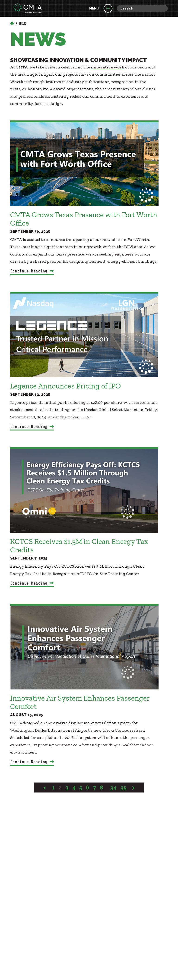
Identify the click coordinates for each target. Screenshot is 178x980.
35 (123, 788)
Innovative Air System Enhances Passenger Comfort (80, 702)
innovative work (108, 67)
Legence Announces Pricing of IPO (65, 386)
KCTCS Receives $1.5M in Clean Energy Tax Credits (79, 546)
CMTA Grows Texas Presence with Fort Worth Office (84, 219)
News (23, 24)
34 (113, 788)
